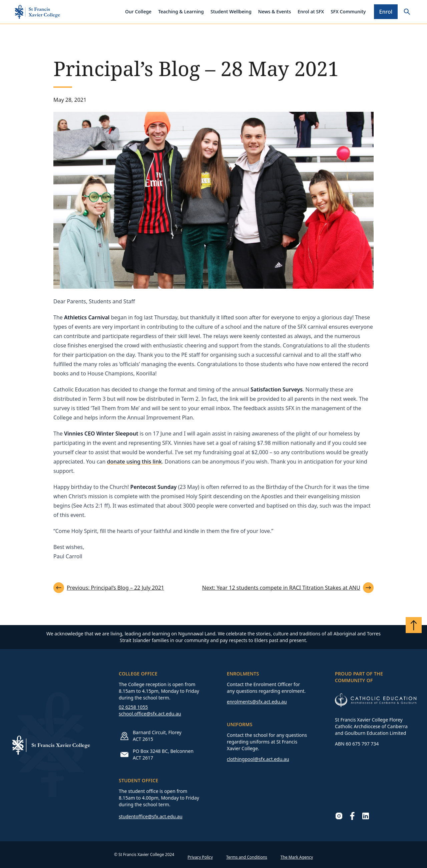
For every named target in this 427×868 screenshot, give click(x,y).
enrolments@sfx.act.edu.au (257, 702)
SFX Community (348, 12)
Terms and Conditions (247, 857)
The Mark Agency (297, 857)
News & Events (275, 12)
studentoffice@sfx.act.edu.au (151, 816)
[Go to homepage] (37, 12)
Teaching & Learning (181, 12)
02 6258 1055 (133, 707)
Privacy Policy (200, 857)
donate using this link (135, 462)
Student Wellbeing (231, 12)
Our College (138, 12)
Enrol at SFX (311, 12)
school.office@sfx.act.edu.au (150, 714)
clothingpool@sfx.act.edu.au (258, 759)
